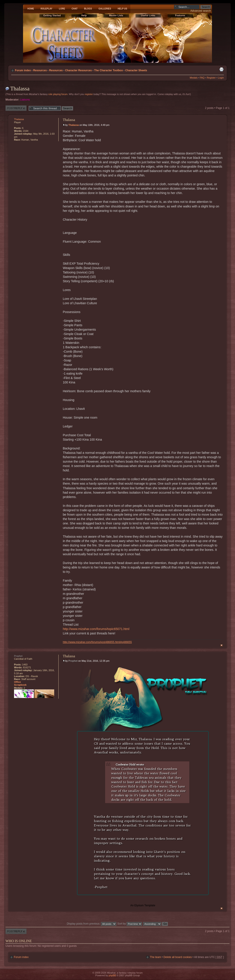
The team (155, 957)
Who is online (19, 941)
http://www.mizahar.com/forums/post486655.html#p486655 (97, 642)
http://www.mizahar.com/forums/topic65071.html (96, 629)
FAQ (202, 78)
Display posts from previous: (91, 924)
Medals (194, 78)
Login (221, 78)
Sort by (130, 924)
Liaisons (25, 100)
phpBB (112, 975)
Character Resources (79, 70)
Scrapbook (20, 685)
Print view (221, 69)
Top (222, 645)
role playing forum (58, 94)
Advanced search (201, 11)
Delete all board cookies (178, 957)
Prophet (73, 661)
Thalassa (20, 89)
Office (17, 682)
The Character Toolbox (109, 70)
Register (211, 78)
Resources (40, 70)
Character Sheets (136, 70)
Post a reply (16, 108)
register (89, 94)
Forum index (23, 70)
